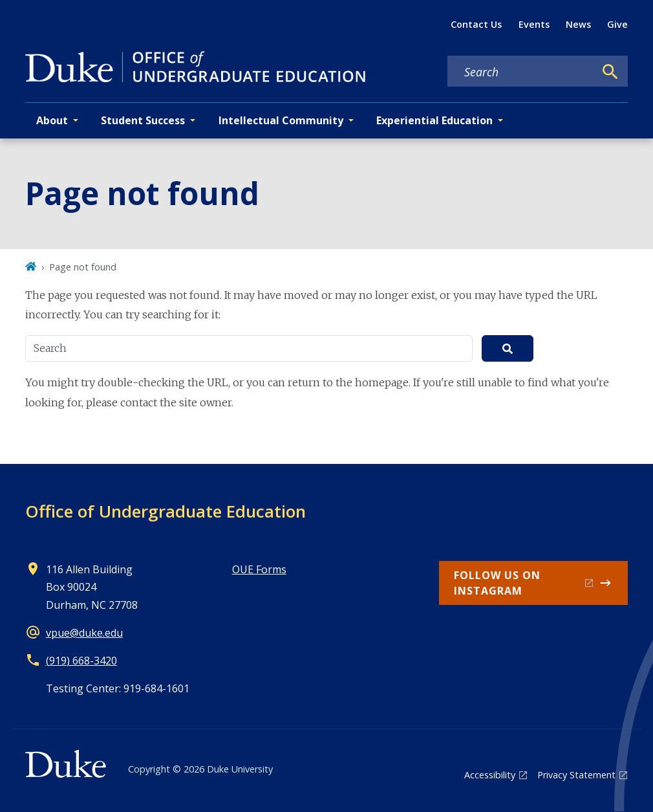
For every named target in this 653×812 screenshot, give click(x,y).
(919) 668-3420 (81, 661)
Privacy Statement (576, 775)
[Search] (610, 72)
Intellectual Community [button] (281, 120)
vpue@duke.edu (84, 633)
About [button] (52, 120)
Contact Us (476, 24)
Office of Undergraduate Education (166, 511)
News (578, 24)
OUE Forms (259, 569)
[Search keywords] (521, 72)
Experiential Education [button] (434, 120)
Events (534, 24)
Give (617, 24)
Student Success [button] (143, 120)
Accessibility (490, 775)
